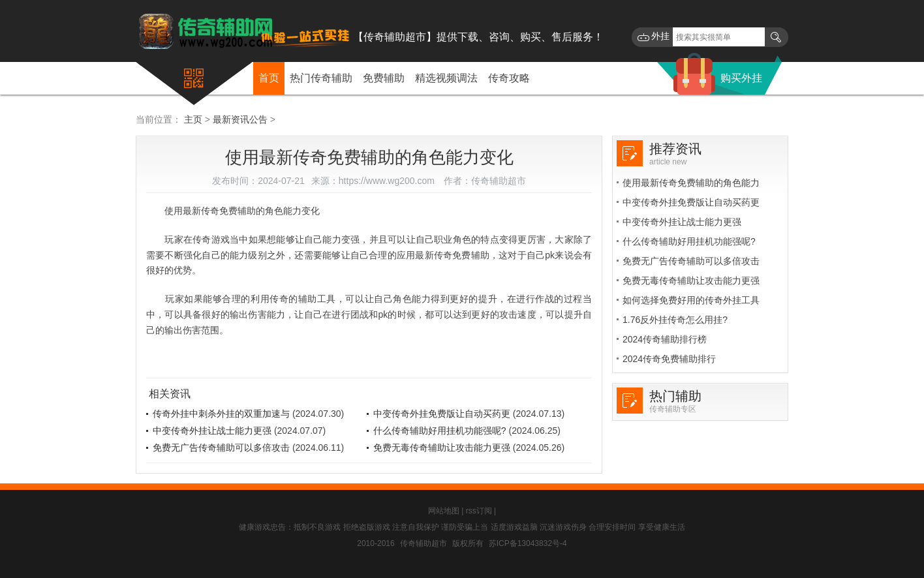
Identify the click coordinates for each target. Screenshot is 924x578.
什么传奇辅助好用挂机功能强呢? (440, 431)
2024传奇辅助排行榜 (665, 339)
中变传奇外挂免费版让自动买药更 (442, 414)
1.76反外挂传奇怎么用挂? (675, 320)
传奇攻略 (509, 78)
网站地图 (444, 511)
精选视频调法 (446, 78)
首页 (269, 78)
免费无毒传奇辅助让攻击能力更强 (442, 448)
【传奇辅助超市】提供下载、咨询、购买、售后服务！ (478, 37)
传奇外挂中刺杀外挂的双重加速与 (221, 414)
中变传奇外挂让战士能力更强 (212, 431)
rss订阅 (479, 511)
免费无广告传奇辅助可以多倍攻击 (221, 448)
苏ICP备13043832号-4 (528, 543)
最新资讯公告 (240, 119)
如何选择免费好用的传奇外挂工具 (691, 300)
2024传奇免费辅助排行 (669, 359)
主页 (193, 119)
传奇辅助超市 (423, 543)
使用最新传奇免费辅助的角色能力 (691, 183)
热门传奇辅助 (321, 78)
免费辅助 (384, 78)
